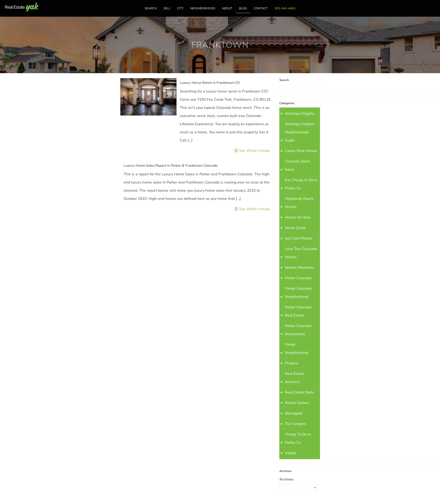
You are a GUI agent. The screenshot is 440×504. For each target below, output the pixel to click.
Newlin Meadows (299, 267)
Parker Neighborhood (297, 349)
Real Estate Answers (294, 378)
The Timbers (295, 424)
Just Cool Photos (299, 238)
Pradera (291, 363)
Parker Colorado (298, 278)
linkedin (427, 10)
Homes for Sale (298, 217)
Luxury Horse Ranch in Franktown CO (210, 83)
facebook (420, 10)
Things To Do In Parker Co (298, 438)
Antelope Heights (300, 113)
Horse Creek (295, 228)
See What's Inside (254, 151)
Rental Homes (297, 403)
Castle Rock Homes (301, 151)
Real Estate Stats (299, 392)
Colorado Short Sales (297, 165)
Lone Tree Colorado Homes (301, 253)
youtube (434, 10)
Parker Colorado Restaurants (298, 330)
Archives (286, 479)
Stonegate (293, 413)
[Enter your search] (300, 88)
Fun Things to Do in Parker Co (301, 184)
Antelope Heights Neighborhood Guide (300, 132)
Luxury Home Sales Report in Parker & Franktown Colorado (171, 165)
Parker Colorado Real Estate (298, 311)
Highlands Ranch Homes (299, 203)
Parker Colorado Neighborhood (298, 293)
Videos (291, 453)
